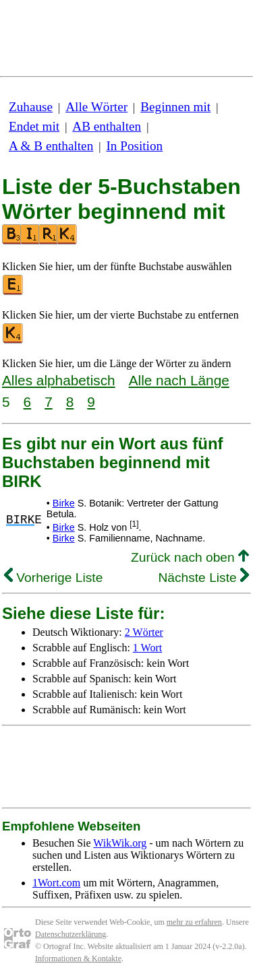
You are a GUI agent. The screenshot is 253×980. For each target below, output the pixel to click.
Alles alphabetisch (59, 380)
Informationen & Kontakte (78, 958)
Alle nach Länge (179, 380)
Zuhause (31, 107)
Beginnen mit (175, 107)
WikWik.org (120, 843)
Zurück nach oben (190, 557)
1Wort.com (56, 883)
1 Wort (147, 648)
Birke (64, 503)
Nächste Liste (203, 578)
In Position (134, 146)
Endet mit (34, 126)
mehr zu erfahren (194, 922)
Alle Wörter (96, 107)
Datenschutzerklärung (71, 934)
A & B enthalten (51, 146)
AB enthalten (107, 126)
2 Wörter (144, 632)
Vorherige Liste (53, 578)
